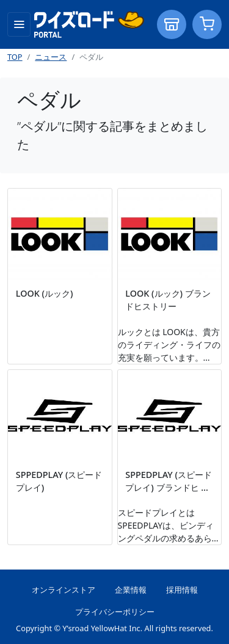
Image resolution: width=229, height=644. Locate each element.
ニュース (51, 57)
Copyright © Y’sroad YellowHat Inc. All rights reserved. (114, 628)
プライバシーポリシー (115, 612)
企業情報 (131, 590)
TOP (15, 57)
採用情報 (182, 590)
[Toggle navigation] (19, 24)
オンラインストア (64, 590)
